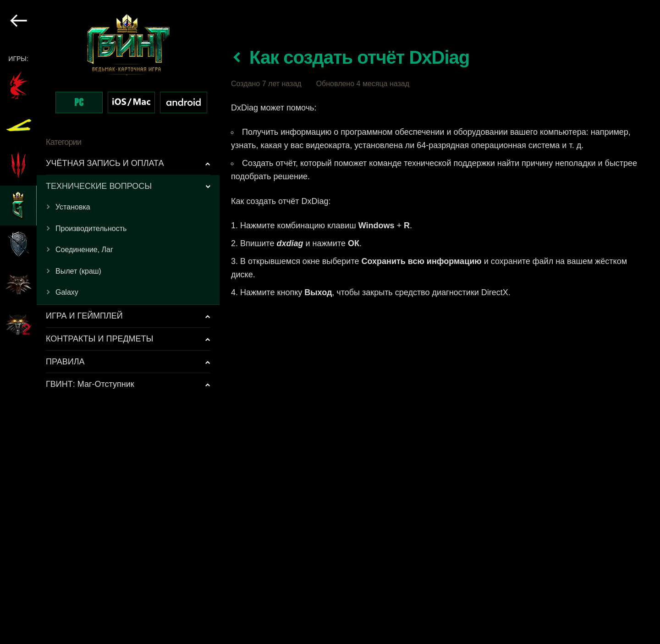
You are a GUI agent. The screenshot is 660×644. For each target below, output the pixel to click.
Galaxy (67, 292)
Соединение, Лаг (84, 250)
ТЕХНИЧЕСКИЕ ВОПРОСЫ (99, 186)
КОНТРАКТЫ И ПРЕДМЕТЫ (100, 339)
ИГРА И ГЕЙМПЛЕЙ (84, 316)
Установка (73, 207)
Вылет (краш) (78, 271)
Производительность (91, 228)
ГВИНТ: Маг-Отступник (90, 384)
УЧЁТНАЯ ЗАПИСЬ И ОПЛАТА (105, 163)
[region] (110, 322)
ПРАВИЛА (65, 362)
